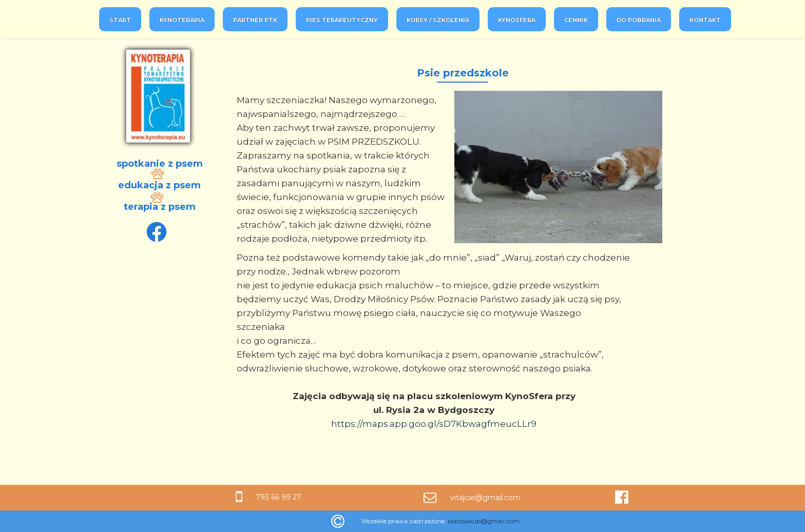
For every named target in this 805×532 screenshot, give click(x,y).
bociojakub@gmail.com (484, 521)
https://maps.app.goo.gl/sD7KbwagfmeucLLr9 (434, 424)
